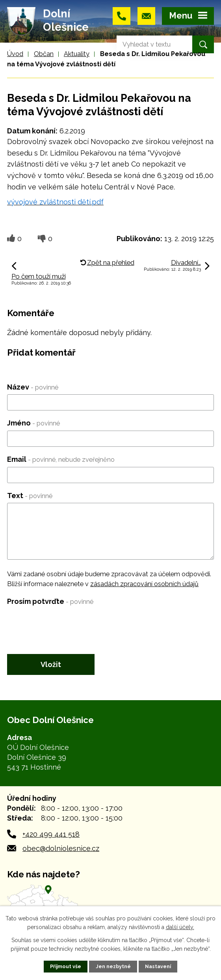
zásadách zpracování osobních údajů (144, 584)
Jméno (33, 423)
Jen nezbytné (113, 966)
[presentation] (67, 624)
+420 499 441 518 (51, 834)
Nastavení (158, 966)
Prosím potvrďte (50, 601)
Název (33, 387)
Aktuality (77, 54)
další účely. (180, 927)
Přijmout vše (66, 966)
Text (30, 496)
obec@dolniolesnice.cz (61, 848)
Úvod (15, 54)
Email (61, 459)
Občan (44, 54)
